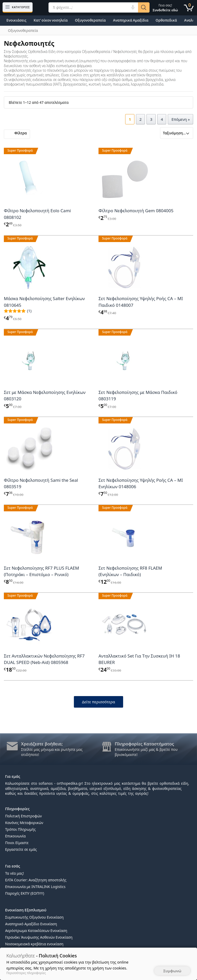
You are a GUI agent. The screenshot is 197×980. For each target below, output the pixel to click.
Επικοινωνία (15, 836)
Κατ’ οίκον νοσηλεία (51, 20)
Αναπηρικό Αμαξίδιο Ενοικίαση (31, 924)
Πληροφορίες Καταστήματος (144, 744)
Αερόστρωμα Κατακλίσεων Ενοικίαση (36, 931)
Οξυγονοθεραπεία (90, 20)
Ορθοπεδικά (166, 20)
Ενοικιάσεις (16, 20)
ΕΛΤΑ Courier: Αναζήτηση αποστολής (36, 880)
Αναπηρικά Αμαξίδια (131, 20)
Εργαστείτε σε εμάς (21, 849)
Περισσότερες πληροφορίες (26, 973)
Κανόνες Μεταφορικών (24, 823)
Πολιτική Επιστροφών (23, 816)
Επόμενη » (181, 119)
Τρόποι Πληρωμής (20, 829)
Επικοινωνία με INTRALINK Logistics (35, 887)
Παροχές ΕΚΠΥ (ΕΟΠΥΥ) (25, 893)
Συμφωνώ (172, 971)
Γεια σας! (165, 8)
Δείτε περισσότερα (98, 702)
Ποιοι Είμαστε (17, 843)
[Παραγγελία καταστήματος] (177, 133)
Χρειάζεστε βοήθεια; (42, 744)
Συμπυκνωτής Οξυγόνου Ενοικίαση (34, 917)
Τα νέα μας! (14, 873)
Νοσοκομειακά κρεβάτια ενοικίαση (34, 944)
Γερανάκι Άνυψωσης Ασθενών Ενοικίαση (39, 937)
